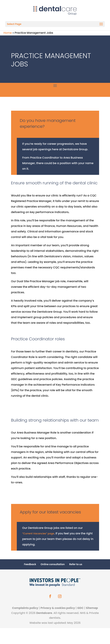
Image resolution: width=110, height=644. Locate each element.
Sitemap (92, 608)
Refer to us (76, 564)
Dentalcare (44, 613)
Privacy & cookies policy (58, 608)
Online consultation (53, 564)
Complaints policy (25, 608)
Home (8, 33)
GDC (80, 608)
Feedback (30, 564)
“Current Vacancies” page (38, 533)
